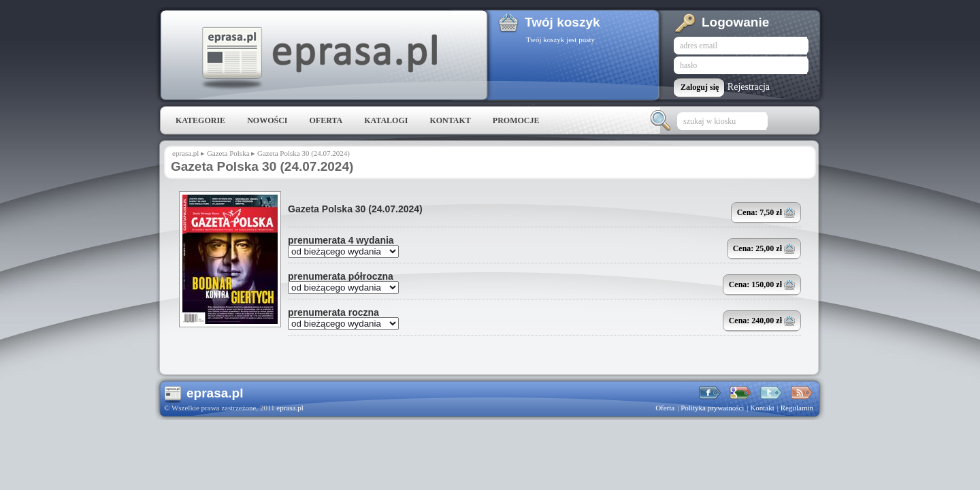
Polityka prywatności (712, 408)
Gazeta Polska (228, 153)
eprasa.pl (318, 59)
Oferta (326, 120)
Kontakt (450, 120)
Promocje (516, 120)
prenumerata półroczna (341, 276)
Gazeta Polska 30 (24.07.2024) (355, 209)
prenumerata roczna (333, 312)
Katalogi (386, 120)
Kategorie (200, 120)
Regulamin (797, 408)
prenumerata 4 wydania (341, 240)
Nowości (267, 120)
